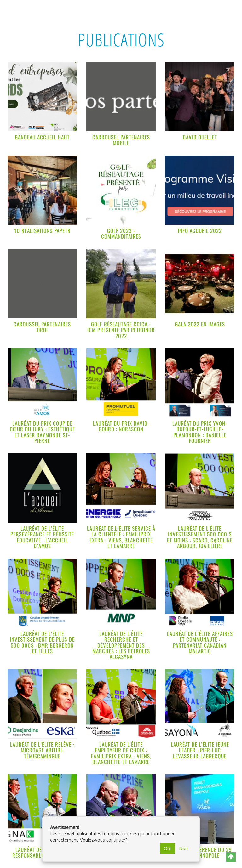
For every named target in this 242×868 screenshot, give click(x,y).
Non (183, 848)
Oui (167, 848)
